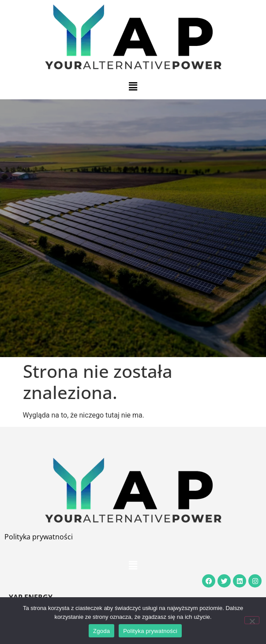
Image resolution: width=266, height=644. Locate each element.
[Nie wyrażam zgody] (252, 620)
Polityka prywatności (39, 537)
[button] (133, 87)
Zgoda (101, 631)
